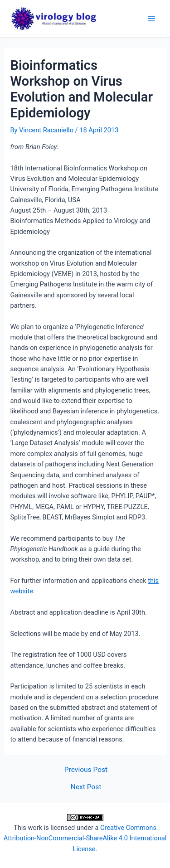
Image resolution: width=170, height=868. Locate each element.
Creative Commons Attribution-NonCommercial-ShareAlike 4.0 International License (85, 838)
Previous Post (86, 770)
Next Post (86, 787)
